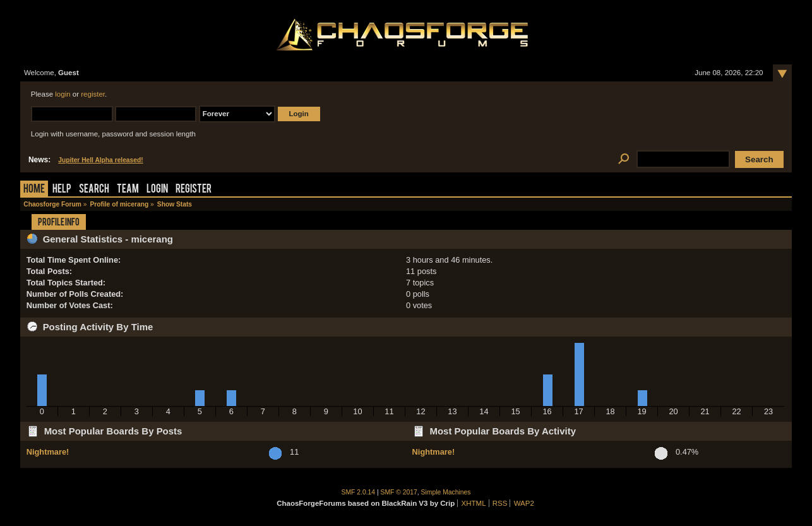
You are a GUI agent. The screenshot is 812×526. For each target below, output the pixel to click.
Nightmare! (48, 452)
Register (194, 190)
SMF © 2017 (399, 492)
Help (62, 190)
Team (128, 190)
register (93, 94)
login (63, 94)
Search (94, 190)
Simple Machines (446, 492)
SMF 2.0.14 (359, 492)
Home (34, 190)
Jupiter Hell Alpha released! (100, 160)
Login (157, 190)
